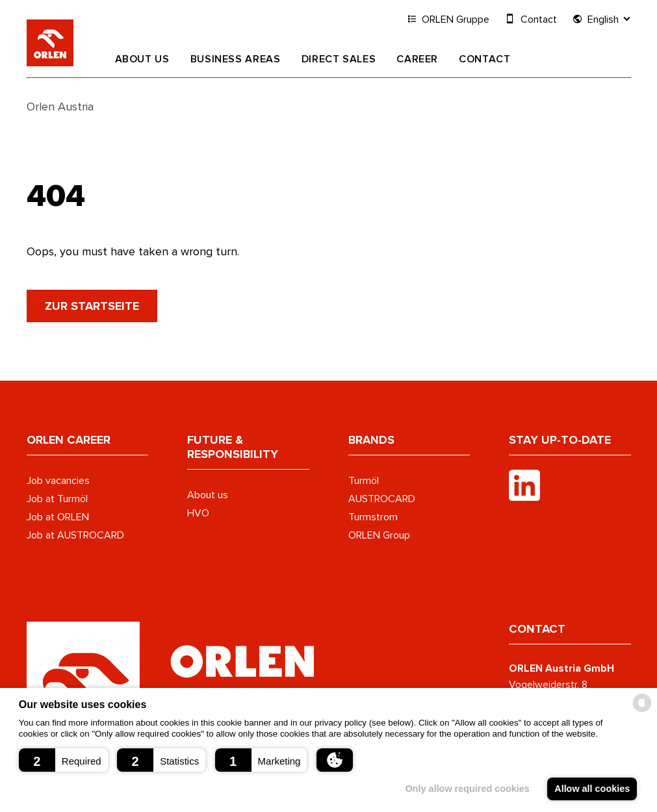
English (602, 19)
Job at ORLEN (58, 516)
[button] (63, 760)
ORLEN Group (379, 535)
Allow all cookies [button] (592, 789)
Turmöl (364, 480)
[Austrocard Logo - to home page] (170, 677)
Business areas (236, 59)
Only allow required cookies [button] (466, 789)
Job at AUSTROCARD (75, 535)
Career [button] (417, 59)
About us (142, 59)
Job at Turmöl (57, 498)
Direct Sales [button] (339, 59)
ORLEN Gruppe (448, 19)
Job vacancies (58, 480)
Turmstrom (373, 516)
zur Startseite (92, 306)
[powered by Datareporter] (642, 711)
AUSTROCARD (382, 498)
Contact (484, 59)
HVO (198, 513)
